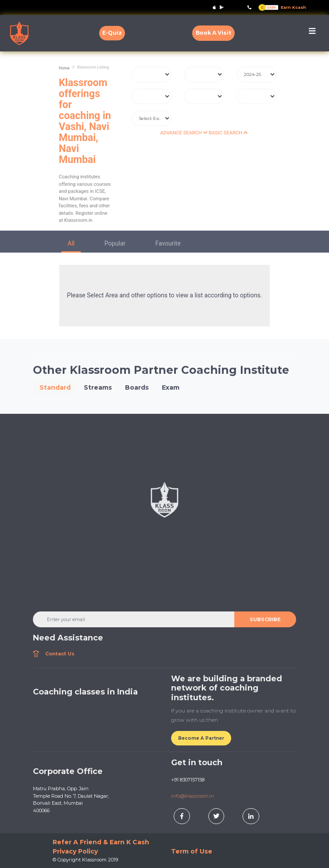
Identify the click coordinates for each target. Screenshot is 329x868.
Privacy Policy (75, 851)
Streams (98, 387)
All (71, 243)
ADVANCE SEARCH (184, 133)
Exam (171, 387)
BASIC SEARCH (228, 133)
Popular (115, 243)
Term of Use (192, 851)
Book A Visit (213, 33)
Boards (137, 387)
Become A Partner (201, 738)
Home (64, 68)
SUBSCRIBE (265, 619)
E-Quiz (112, 33)
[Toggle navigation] (312, 33)
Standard (55, 387)
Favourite (168, 243)
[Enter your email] (134, 619)
